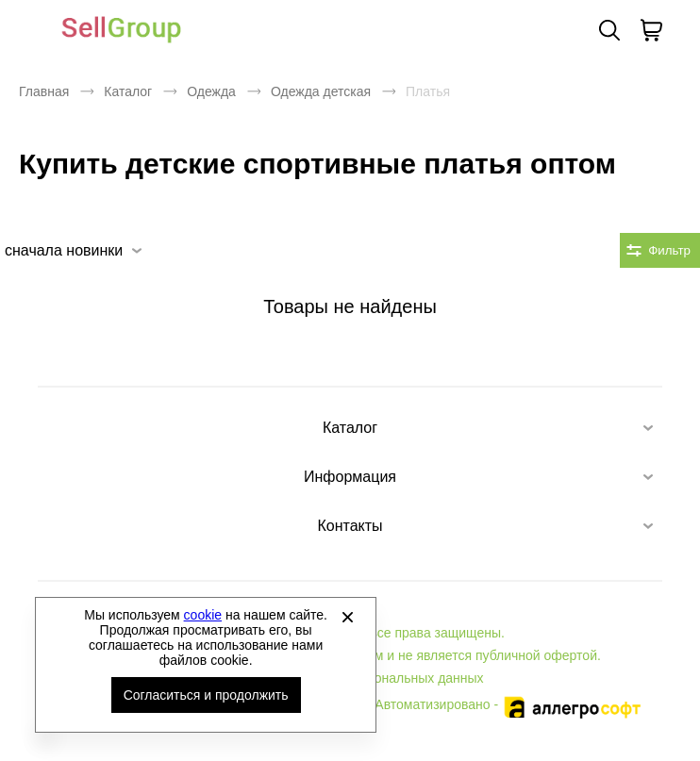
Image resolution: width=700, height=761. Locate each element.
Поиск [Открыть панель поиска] (609, 30)
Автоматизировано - (509, 704)
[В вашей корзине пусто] (651, 30)
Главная (44, 91)
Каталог (128, 91)
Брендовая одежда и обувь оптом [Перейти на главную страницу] (122, 31)
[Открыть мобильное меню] (30, 30)
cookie (203, 615)
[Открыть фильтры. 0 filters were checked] (660, 250)
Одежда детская (321, 91)
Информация (350, 477)
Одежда (211, 91)
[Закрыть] (347, 617)
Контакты (350, 526)
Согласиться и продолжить (206, 695)
